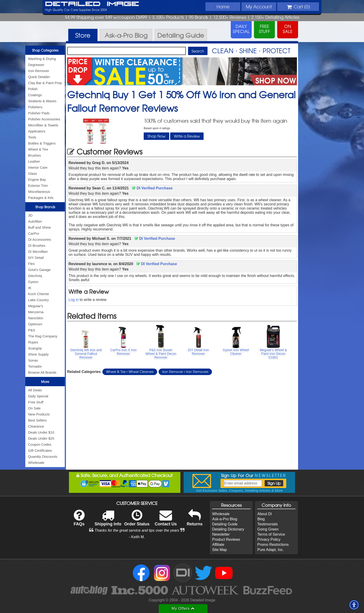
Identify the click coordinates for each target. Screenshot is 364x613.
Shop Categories (45, 50)
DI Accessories (40, 239)
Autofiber (35, 221)
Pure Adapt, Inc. (270, 550)
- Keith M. (137, 537)
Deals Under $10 (41, 432)
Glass (32, 173)
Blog (261, 519)
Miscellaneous (39, 192)
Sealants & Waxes (42, 101)
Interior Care (38, 167)
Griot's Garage (39, 270)
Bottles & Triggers (42, 143)
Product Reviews (226, 539)
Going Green (268, 529)
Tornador (35, 366)
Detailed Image (92, 4)
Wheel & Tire (38, 149)
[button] (354, 605)
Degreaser (36, 65)
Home (223, 7)
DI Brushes (37, 246)
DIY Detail (36, 258)
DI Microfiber (38, 252)
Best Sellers (37, 420)
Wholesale (36, 463)
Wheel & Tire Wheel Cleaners (130, 372)
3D (30, 215)
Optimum (35, 324)
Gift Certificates (40, 450)
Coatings (35, 95)
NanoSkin (36, 318)
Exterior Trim (38, 186)
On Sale (34, 408)
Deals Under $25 (41, 438)
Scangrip (35, 348)
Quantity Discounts (43, 456)
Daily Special (38, 396)
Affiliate (218, 545)
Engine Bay (37, 180)
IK (30, 288)
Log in (74, 300)
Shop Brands (45, 207)
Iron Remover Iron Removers (185, 372)
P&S (32, 330)
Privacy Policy (269, 539)
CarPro (34, 233)
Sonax (33, 360)
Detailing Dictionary (228, 529)
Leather (34, 161)
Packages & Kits (41, 198)
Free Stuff (36, 402)
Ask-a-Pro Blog (225, 519)
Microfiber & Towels (43, 125)
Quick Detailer (39, 77)
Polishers (35, 107)
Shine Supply (38, 354)
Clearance (36, 426)
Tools (32, 137)
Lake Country (38, 300)
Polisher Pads (39, 113)
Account (259, 7)
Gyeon (33, 282)
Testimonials (267, 524)
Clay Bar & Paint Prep (45, 83)
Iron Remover (39, 71)
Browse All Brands (42, 372)
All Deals (35, 390)
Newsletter (221, 534)
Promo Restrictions (273, 545)
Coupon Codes (40, 444)
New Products (39, 414)
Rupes (33, 342)
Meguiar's (36, 306)
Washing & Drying (42, 59)
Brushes (34, 155)
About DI (264, 514)
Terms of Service (271, 534)
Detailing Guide (225, 524)
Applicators (37, 131)
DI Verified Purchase (152, 188)
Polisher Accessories (44, 119)
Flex (31, 264)
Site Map (219, 550)
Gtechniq (35, 276)
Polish (33, 89)
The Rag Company (43, 336)
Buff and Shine (39, 227)
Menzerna (36, 312)
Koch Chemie (39, 294)
